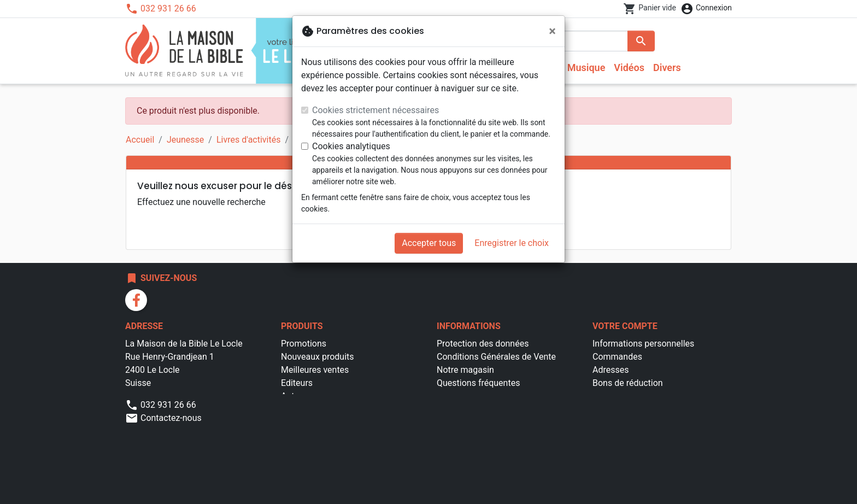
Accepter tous (429, 243)
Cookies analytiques (351, 146)
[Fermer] (552, 31)
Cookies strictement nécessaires (375, 110)
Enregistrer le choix (512, 243)
